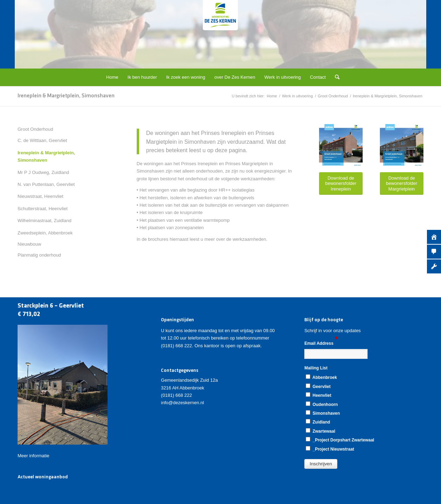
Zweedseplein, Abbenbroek (45, 233)
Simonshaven (323, 413)
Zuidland (318, 422)
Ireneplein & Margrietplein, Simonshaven (66, 96)
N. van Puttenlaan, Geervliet (46, 184)
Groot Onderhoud (35, 129)
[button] (321, 464)
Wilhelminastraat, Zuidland (44, 221)
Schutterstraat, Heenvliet (43, 209)
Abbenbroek (321, 377)
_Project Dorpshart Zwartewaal (340, 440)
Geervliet (318, 386)
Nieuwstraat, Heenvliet (40, 196)
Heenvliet (318, 395)
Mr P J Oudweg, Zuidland (43, 172)
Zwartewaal (320, 431)
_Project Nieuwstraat (330, 449)
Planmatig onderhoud (39, 255)
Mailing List (317, 368)
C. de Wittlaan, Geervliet (42, 140)
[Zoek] (335, 77)
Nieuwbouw (29, 244)
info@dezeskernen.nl (182, 403)
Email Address (321, 343)
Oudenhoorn (322, 404)
